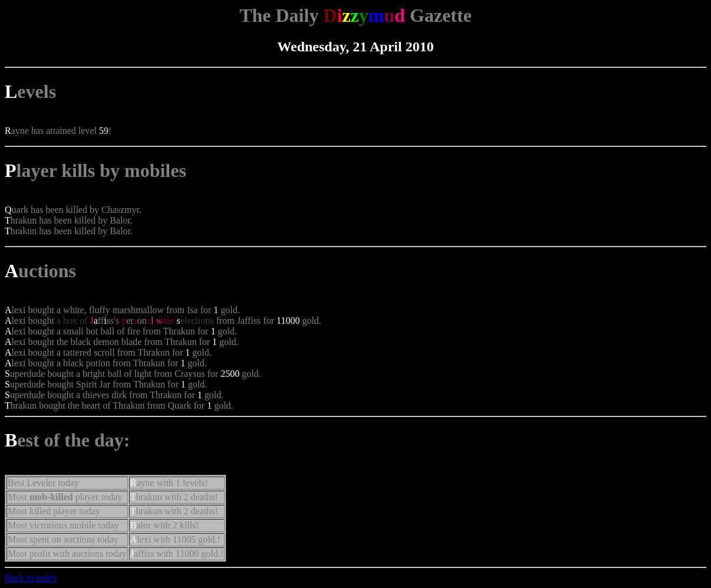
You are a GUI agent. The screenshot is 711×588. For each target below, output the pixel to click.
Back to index (31, 578)
